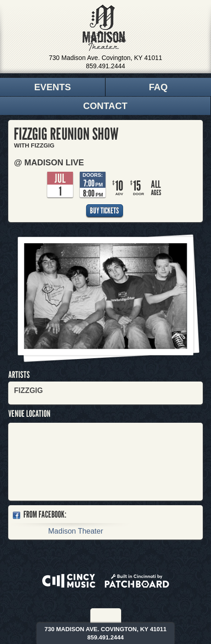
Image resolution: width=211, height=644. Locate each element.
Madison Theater (104, 28)
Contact (105, 106)
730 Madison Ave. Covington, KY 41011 (106, 58)
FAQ (158, 87)
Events (52, 87)
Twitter (112, 616)
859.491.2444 (105, 66)
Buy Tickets (104, 210)
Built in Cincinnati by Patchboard (137, 581)
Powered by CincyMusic (69, 581)
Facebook (100, 616)
